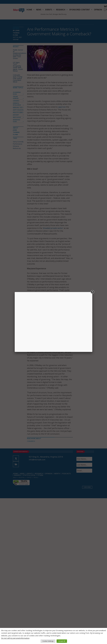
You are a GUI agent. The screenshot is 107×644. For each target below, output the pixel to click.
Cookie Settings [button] (48, 641)
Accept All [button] (62, 641)
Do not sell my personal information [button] (15, 638)
